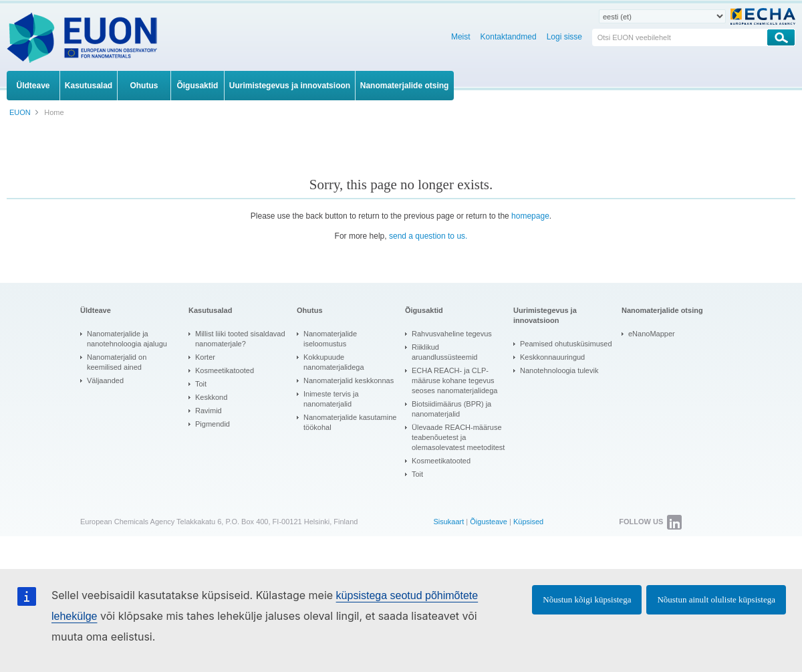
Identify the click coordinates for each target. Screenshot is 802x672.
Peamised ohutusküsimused (566, 344)
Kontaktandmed (509, 37)
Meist (461, 37)
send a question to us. (428, 236)
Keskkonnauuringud (552, 357)
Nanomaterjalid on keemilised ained (117, 362)
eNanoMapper (652, 334)
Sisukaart (448, 522)
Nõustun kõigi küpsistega (587, 599)
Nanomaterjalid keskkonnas (349, 380)
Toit (201, 384)
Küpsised (528, 522)
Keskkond (211, 397)
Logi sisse (564, 37)
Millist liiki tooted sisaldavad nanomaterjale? (240, 339)
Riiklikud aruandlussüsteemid (444, 352)
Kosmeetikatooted (225, 370)
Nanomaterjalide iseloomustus (330, 339)
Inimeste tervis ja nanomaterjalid (331, 399)
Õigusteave (489, 522)
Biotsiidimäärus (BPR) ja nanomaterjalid (451, 409)
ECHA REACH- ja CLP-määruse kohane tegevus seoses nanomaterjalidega (454, 380)
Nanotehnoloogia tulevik (559, 370)
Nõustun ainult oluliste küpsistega (716, 599)
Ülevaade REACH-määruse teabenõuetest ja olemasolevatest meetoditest (458, 437)
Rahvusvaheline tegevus (452, 334)
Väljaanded (105, 380)
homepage (530, 216)
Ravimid (209, 411)
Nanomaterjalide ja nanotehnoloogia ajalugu (127, 339)
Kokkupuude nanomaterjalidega (334, 362)
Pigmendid (213, 424)
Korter (205, 357)
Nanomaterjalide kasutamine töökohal (350, 422)
